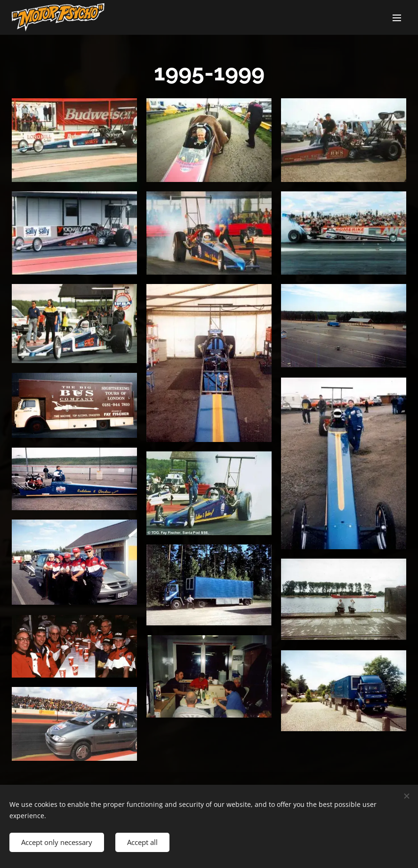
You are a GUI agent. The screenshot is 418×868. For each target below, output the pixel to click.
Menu (397, 18)
